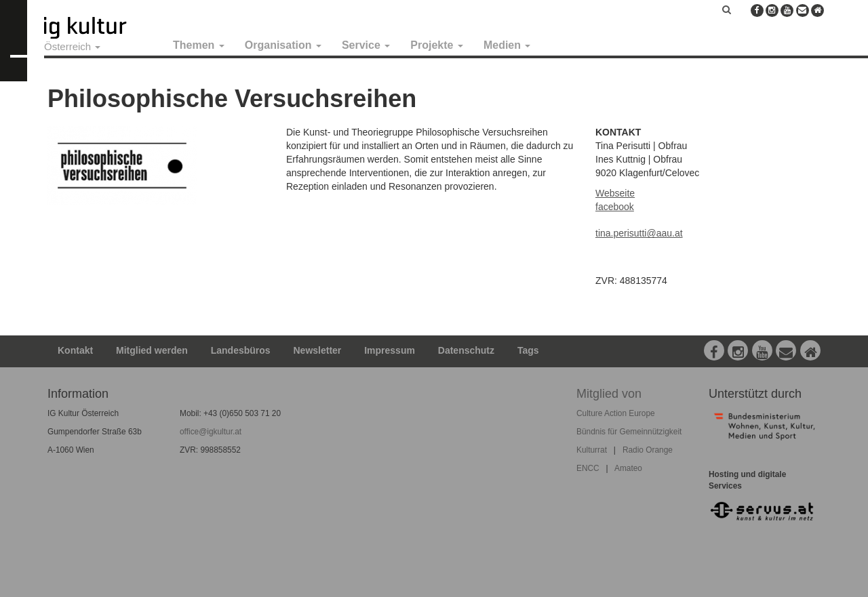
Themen (199, 45)
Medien (507, 45)
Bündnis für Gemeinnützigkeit (629, 432)
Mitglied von (609, 394)
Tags (528, 350)
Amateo (628, 468)
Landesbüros (241, 350)
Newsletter (318, 350)
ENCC (588, 468)
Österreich (72, 46)
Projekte (437, 45)
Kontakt (75, 350)
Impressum (390, 350)
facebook (615, 207)
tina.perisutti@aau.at (639, 233)
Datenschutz (466, 350)
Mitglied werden (152, 350)
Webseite (615, 193)
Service (366, 45)
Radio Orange (648, 450)
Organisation (283, 45)
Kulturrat (592, 450)
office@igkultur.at (211, 432)
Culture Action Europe (616, 413)
